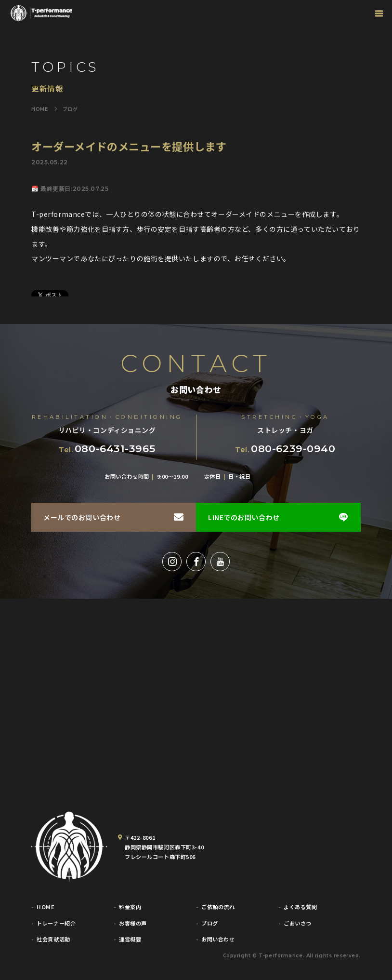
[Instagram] (172, 562)
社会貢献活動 (53, 939)
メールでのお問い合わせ (82, 517)
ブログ (210, 923)
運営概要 (130, 939)
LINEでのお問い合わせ (244, 517)
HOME (46, 907)
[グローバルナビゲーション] (379, 13)
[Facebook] (196, 562)
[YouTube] (220, 562)
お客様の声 (133, 923)
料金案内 (130, 907)
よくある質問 (300, 907)
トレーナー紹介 (56, 923)
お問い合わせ (218, 939)
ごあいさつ (298, 923)
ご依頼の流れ (218, 907)
